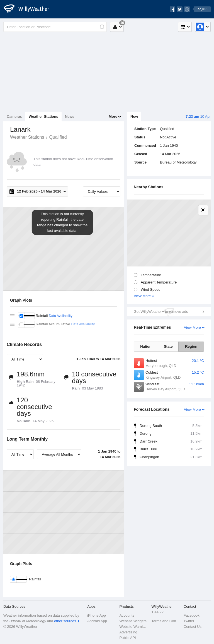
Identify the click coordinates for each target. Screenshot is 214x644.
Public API (127, 638)
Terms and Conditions (166, 621)
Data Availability (61, 316)
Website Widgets (133, 621)
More (113, 116)
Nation (146, 346)
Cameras (14, 116)
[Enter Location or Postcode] (55, 27)
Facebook (192, 615)
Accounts (127, 615)
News (70, 116)
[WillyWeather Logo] (30, 9)
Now (134, 116)
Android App (97, 621)
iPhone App (97, 615)
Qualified (58, 137)
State (168, 346)
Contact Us (193, 627)
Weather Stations (43, 116)
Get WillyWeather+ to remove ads (161, 312)
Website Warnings (134, 627)
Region (191, 346)
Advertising (128, 632)
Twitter (189, 621)
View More (142, 296)
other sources (65, 621)
